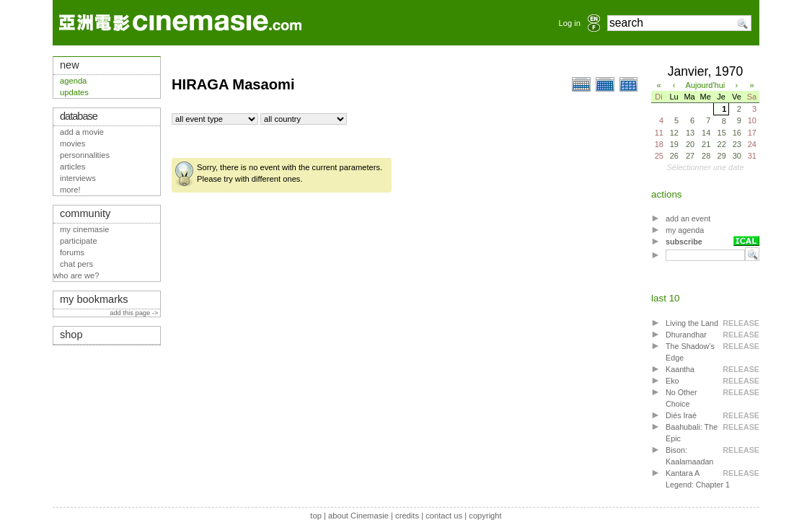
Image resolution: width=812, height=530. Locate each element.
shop (71, 335)
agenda (73, 81)
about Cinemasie (358, 516)
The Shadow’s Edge (690, 352)
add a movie (82, 132)
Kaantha (680, 369)
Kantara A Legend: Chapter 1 (698, 479)
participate (79, 241)
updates (74, 92)
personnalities (85, 155)
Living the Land (692, 323)
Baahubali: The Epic (692, 433)
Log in (570, 23)
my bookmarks (94, 299)
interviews (78, 178)
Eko (672, 381)
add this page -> (135, 313)
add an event (688, 218)
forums (72, 252)
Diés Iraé (681, 415)
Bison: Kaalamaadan (689, 456)
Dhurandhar (686, 335)
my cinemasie (84, 229)
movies (72, 143)
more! (70, 190)
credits (407, 516)
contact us (444, 516)
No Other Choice (681, 398)
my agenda (685, 230)
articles (72, 167)
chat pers (76, 264)
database (79, 116)
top (316, 516)
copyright (485, 516)
